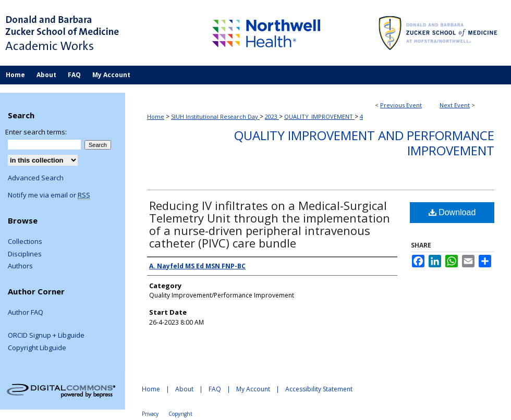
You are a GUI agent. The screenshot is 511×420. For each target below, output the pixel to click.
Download (452, 212)
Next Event (455, 105)
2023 (272, 116)
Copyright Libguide (37, 348)
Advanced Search (36, 178)
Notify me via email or (49, 195)
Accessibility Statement (319, 389)
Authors (20, 266)
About (184, 389)
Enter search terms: (36, 132)
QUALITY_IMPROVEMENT (319, 116)
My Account (253, 389)
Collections (25, 242)
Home (156, 116)
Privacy (150, 414)
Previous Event (401, 105)
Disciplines (25, 254)
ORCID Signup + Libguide (46, 336)
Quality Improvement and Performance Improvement (364, 143)
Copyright (180, 414)
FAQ (215, 389)
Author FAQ (26, 313)
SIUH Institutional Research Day (215, 116)
